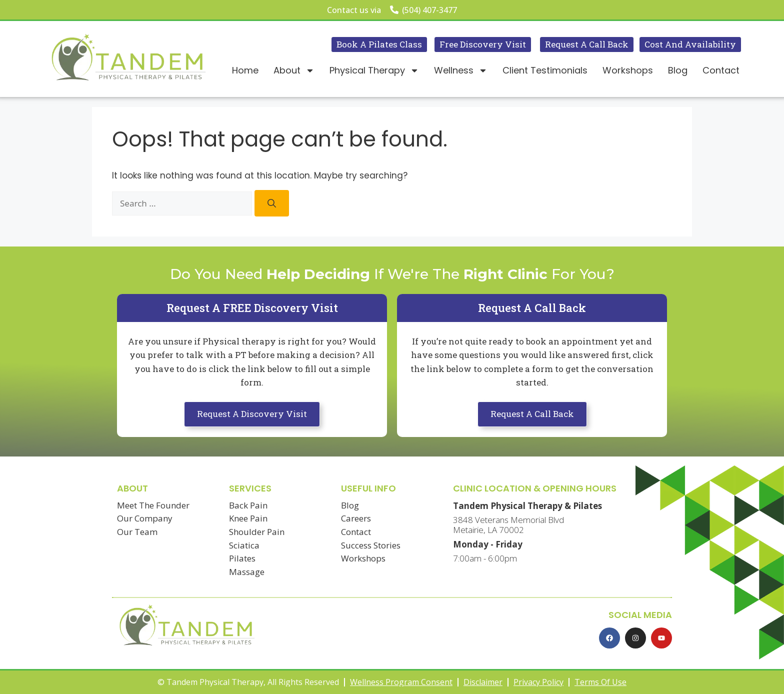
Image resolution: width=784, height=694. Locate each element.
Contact (721, 70)
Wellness (461, 70)
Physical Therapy (374, 70)
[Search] (272, 203)
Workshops (628, 70)
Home (245, 70)
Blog (678, 70)
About (294, 70)
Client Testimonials (545, 70)
